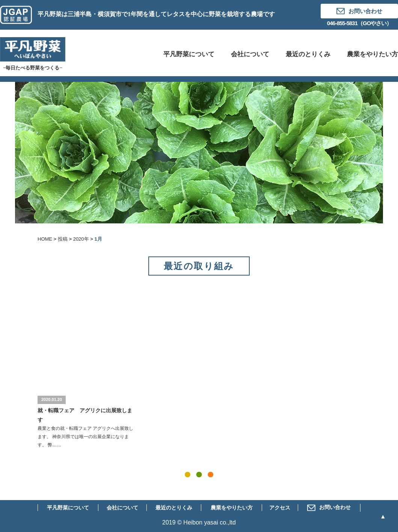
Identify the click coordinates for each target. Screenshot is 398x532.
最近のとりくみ (174, 508)
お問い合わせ (329, 508)
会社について (122, 508)
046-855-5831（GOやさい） (360, 23)
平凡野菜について (68, 508)
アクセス (280, 508)
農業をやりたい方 (232, 508)
